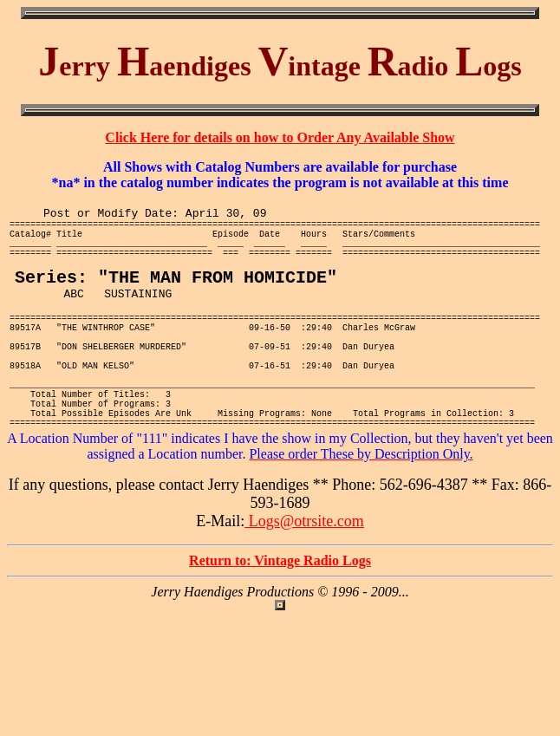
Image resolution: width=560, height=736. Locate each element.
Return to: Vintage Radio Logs (280, 616)
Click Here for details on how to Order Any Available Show (280, 137)
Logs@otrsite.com (304, 576)
